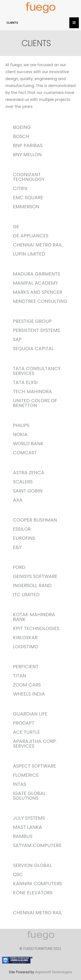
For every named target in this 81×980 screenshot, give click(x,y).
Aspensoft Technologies (54, 972)
